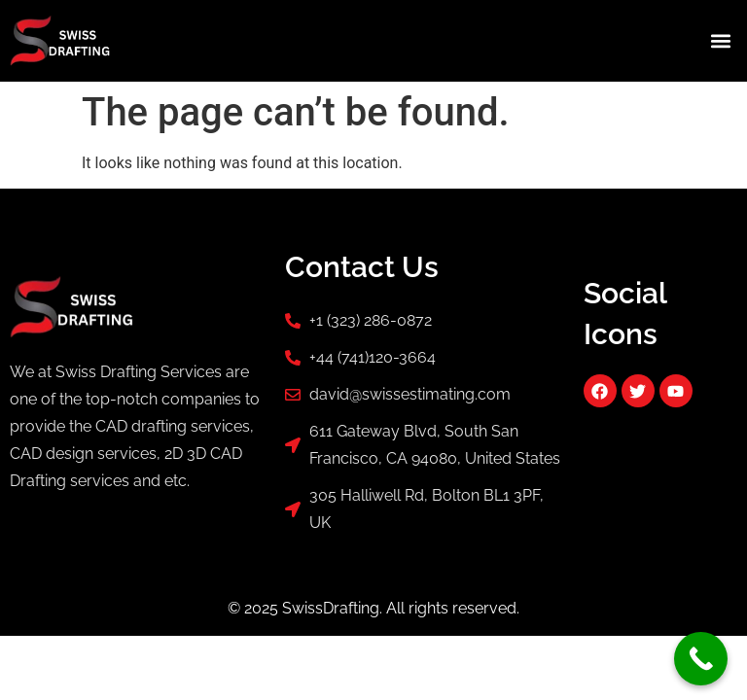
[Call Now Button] (701, 659)
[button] (721, 40)
